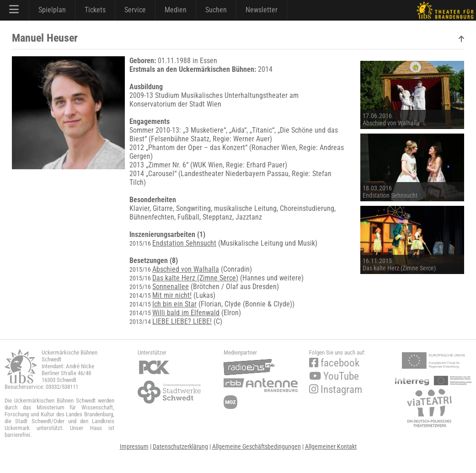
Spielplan (52, 10)
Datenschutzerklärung (180, 446)
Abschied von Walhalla (186, 269)
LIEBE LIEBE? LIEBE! (182, 321)
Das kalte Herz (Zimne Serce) (195, 278)
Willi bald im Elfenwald (186, 313)
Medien (176, 10)
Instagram (336, 390)
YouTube (334, 376)
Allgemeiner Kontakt (331, 446)
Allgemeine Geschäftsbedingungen (257, 446)
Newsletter (262, 10)
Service (135, 10)
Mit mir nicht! (172, 295)
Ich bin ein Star (174, 304)
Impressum (134, 446)
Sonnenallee (171, 287)
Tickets (95, 10)
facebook (334, 363)
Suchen (216, 10)
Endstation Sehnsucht (184, 243)
